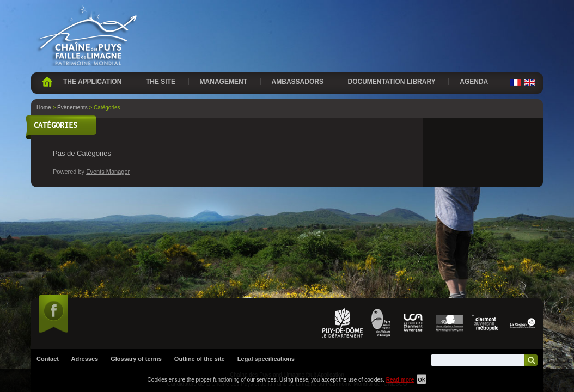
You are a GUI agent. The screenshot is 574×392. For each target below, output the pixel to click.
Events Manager (108, 171)
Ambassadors (298, 82)
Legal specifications (266, 252)
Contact (48, 252)
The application (92, 82)
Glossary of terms (136, 252)
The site (161, 82)
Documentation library (392, 82)
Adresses (85, 252)
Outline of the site (200, 252)
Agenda (474, 82)
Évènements (72, 108)
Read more (400, 380)
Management (224, 82)
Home (47, 82)
